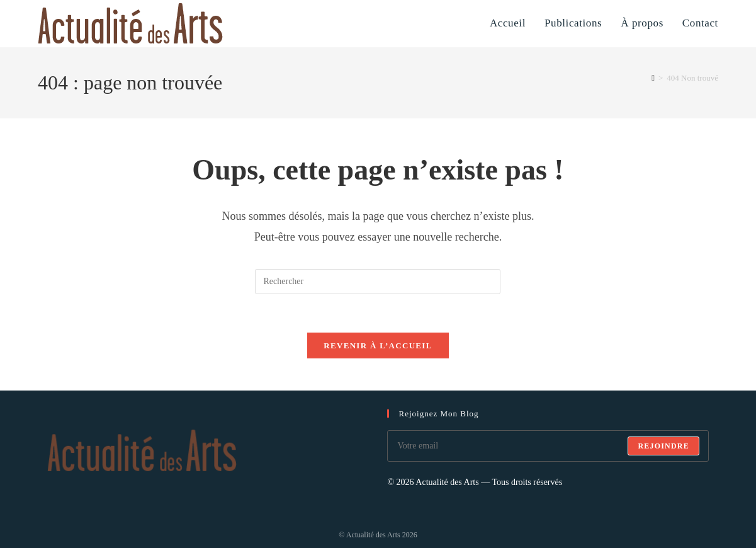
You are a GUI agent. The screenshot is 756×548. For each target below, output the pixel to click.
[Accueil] (653, 78)
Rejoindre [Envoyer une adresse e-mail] (663, 446)
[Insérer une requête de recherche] (378, 282)
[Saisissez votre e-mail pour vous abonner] (548, 446)
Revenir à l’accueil (378, 345)
